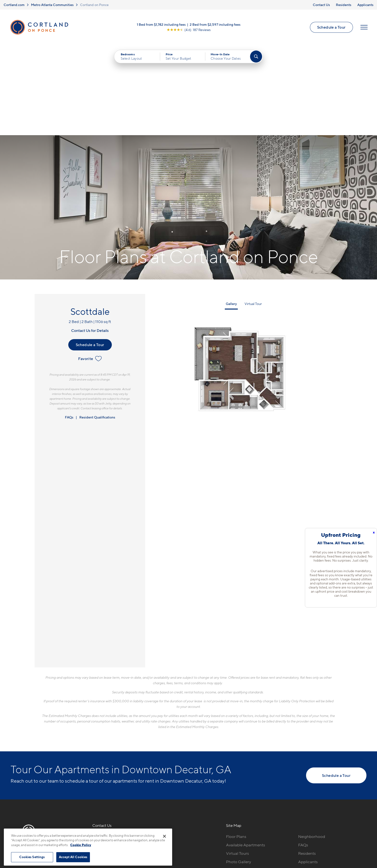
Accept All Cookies (73, 857)
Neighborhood (312, 747)
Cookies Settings (32, 857)
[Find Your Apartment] (256, 57)
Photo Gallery (239, 772)
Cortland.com (14, 5)
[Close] (164, 836)
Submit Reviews (187, 836)
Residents (344, 5)
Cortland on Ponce (94, 5)
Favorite (90, 269)
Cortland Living (240, 789)
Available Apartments (245, 755)
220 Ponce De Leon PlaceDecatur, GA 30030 (116, 758)
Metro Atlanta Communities (52, 5)
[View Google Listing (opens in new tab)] (189, 30)
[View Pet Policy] (133, 773)
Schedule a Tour (331, 27)
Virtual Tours (237, 763)
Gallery (231, 214)
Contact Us (321, 5)
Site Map (210, 836)
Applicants (365, 5)
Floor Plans (236, 747)
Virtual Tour (253, 214)
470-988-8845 (106, 747)
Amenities (235, 780)
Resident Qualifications (97, 327)
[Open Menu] (364, 27)
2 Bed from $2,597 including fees (215, 25)
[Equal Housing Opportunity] (95, 773)
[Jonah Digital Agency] (355, 833)
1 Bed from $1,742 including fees (161, 25)
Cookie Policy (81, 845)
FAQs (69, 327)
